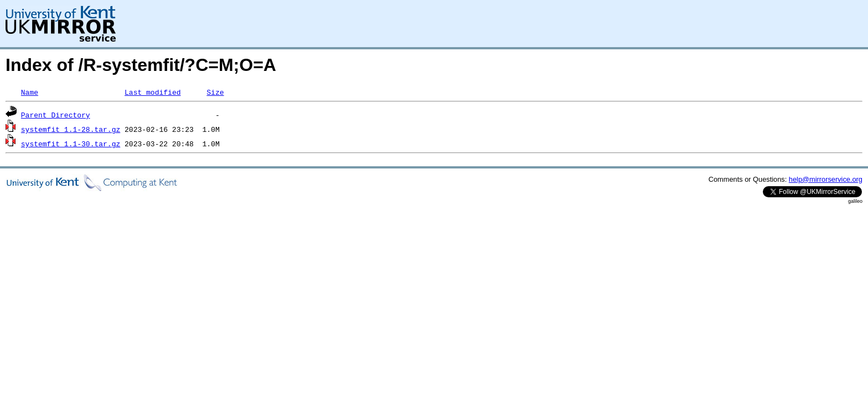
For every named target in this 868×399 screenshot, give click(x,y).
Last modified (153, 92)
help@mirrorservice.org (826, 179)
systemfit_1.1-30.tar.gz (71, 144)
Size (215, 92)
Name (30, 92)
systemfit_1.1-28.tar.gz (71, 129)
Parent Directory (56, 115)
